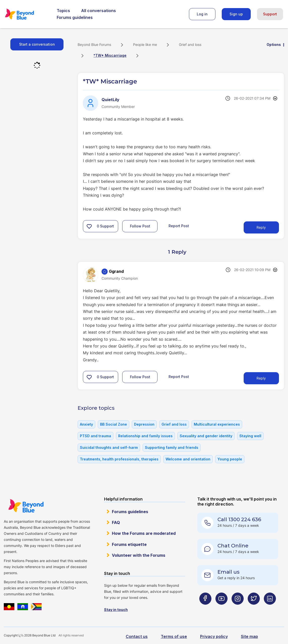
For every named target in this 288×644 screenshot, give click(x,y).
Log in (202, 14)
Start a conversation (37, 44)
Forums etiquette (129, 544)
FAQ (116, 522)
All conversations (99, 11)
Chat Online (233, 546)
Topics (63, 11)
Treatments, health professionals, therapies (119, 459)
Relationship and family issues (145, 436)
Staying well (250, 436)
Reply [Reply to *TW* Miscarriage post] (261, 227)
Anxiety (86, 424)
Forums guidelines (75, 17)
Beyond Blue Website (26, 506)
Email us (229, 572)
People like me (145, 45)
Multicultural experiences (217, 424)
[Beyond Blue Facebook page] (205, 609)
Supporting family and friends (172, 447)
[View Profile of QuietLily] (110, 100)
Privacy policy (214, 636)
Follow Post (140, 226)
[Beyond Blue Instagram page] (238, 609)
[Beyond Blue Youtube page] (221, 609)
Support (270, 14)
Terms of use (174, 636)
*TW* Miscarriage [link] (110, 55)
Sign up (236, 14)
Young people (230, 459)
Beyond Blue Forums (26, 14)
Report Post (179, 226)
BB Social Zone (114, 424)
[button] (89, 226)
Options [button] (274, 45)
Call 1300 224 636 (239, 519)
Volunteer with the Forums (139, 555)
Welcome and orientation (188, 459)
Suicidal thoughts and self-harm (109, 447)
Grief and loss (190, 45)
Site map (249, 636)
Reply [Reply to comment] (261, 378)
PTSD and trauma (95, 436)
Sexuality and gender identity (206, 436)
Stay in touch (116, 610)
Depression (144, 424)
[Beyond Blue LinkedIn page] (270, 609)
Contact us (137, 636)
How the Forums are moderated (144, 533)
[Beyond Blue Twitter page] (254, 609)
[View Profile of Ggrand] (116, 271)
